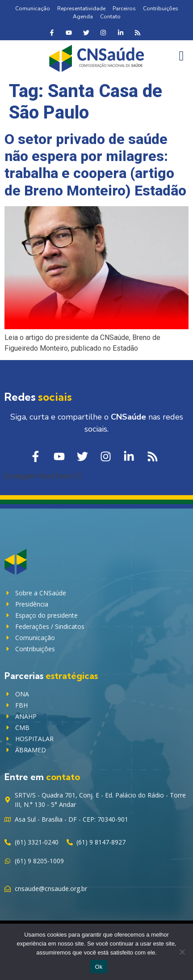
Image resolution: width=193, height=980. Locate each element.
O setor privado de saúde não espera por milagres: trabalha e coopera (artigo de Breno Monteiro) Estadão (95, 165)
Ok (99, 967)
